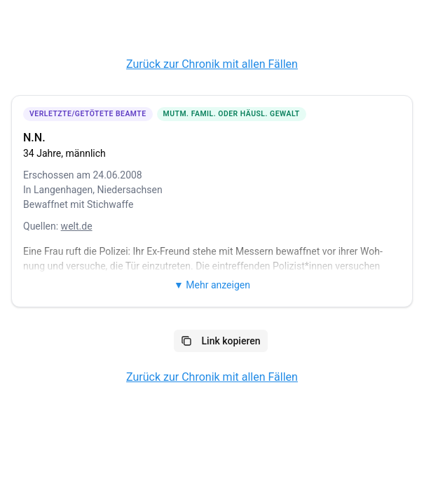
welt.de (77, 226)
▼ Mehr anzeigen (212, 285)
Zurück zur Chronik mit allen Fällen (212, 64)
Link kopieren (221, 341)
